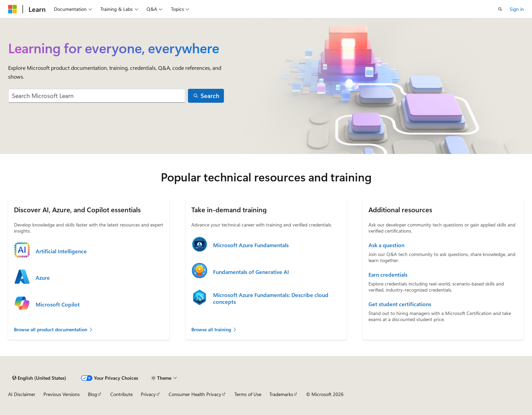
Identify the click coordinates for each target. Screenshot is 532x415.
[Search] (206, 96)
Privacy (148, 394)
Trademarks (281, 394)
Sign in (517, 9)
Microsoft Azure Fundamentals (251, 245)
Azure (43, 278)
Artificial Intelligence (61, 251)
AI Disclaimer (22, 394)
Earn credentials (388, 275)
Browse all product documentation (54, 329)
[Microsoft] (13, 9)
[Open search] (500, 9)
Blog (92, 394)
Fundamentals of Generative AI (251, 272)
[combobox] (97, 96)
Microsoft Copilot (58, 304)
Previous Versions (62, 394)
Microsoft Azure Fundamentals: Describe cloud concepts (271, 298)
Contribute (121, 394)
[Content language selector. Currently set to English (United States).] (39, 378)
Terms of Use (248, 394)
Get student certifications (400, 304)
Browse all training (214, 329)
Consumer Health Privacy (195, 394)
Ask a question (386, 245)
